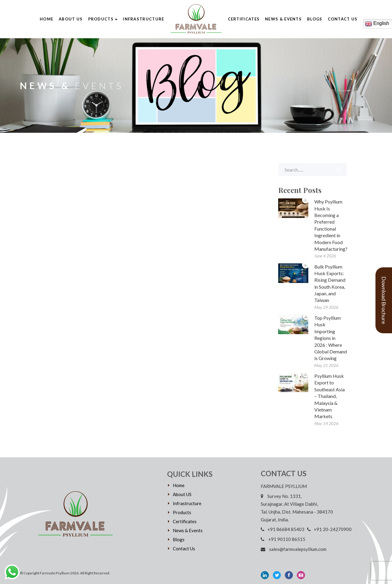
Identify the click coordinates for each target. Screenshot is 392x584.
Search (339, 170)
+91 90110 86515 (284, 539)
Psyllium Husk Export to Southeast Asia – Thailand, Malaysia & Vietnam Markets (330, 396)
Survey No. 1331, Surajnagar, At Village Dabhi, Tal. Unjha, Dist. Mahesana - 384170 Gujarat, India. (297, 508)
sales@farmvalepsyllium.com (294, 549)
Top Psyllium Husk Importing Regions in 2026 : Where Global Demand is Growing (331, 338)
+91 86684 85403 (283, 529)
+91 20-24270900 (329, 529)
